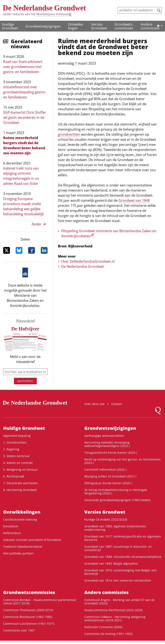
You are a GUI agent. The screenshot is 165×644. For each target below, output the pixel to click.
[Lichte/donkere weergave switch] (160, 26)
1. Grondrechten (15, 442)
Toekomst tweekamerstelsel (23, 547)
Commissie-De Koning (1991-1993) (108, 634)
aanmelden (25, 381)
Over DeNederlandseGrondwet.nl (88, 261)
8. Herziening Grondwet (20, 490)
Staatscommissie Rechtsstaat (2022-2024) (113, 610)
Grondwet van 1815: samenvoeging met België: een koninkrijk (121, 572)
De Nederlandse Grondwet (44, 8)
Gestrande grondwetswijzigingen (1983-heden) (117, 500)
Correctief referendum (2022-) (105, 470)
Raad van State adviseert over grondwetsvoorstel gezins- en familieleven (23, 67)
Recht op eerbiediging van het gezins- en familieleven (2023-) (122, 461)
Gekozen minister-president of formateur (32, 540)
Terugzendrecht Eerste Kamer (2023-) (111, 453)
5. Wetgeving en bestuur (20, 470)
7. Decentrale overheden (21, 483)
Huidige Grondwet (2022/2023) (106, 519)
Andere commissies (150, 26)
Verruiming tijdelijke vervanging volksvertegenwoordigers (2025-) (107, 444)
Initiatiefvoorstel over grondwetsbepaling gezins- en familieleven (25, 92)
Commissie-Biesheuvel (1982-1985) (28, 617)
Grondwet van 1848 (134, 200)
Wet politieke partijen (18, 553)
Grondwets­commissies (124, 26)
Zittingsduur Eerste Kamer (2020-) (108, 483)
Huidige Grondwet (10, 26)
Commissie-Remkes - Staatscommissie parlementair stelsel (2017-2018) (40, 602)
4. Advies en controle (18, 463)
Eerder (36, 224)
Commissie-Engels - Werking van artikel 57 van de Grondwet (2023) (119, 602)
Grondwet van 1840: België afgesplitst (111, 563)
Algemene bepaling (17, 436)
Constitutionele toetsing (20, 519)
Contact (117, 404)
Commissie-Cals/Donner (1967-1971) (29, 624)
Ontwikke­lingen (76, 26)
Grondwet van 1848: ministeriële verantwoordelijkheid (123, 557)
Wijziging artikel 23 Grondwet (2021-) (110, 476)
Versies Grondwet (99, 26)
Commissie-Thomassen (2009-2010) (28, 610)
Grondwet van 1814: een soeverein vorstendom (118, 580)
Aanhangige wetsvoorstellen (104, 436)
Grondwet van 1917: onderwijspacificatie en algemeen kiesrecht (123, 538)
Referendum (12, 533)
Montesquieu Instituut (52, 14)
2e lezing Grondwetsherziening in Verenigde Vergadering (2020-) (116, 492)
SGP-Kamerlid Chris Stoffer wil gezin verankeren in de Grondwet (25, 117)
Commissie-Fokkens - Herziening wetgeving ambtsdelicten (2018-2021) (115, 618)
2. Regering (11, 449)
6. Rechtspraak (14, 476)
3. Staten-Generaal (16, 456)
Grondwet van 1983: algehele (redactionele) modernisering (115, 528)
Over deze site (94, 404)
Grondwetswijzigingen (43, 26)
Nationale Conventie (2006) (103, 627)
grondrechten (69, 134)
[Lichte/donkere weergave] (160, 26)
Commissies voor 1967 (19, 630)
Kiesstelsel (11, 526)
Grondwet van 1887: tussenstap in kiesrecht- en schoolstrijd (118, 548)
